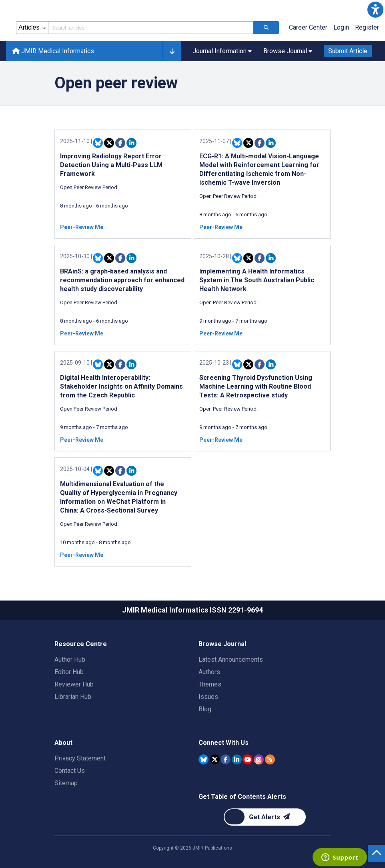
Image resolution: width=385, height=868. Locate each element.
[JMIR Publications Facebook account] (226, 759)
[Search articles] (266, 28)
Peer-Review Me (82, 227)
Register (367, 27)
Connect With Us (224, 743)
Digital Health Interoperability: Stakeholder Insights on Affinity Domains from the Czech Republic (121, 386)
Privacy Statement (80, 758)
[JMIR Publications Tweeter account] (215, 759)
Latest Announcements (231, 659)
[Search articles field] (151, 28)
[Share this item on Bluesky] (98, 143)
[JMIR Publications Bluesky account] (204, 759)
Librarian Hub (73, 697)
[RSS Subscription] (270, 759)
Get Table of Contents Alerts (242, 797)
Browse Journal (222, 644)
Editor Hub (69, 672)
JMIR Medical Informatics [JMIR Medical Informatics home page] (53, 51)
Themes (210, 684)
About (63, 743)
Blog (205, 709)
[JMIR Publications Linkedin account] (237, 759)
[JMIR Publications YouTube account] (248, 759)
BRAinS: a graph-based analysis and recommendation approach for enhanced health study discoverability (122, 280)
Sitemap (66, 783)
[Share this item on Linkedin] (131, 143)
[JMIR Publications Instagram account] (259, 759)
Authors (209, 672)
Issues (208, 697)
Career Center (308, 27)
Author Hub (70, 659)
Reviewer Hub (74, 684)
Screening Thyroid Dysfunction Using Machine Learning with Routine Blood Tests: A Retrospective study (256, 386)
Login (341, 27)
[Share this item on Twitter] (109, 143)
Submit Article (348, 51)
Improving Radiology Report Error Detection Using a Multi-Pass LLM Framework (111, 165)
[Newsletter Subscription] (265, 817)
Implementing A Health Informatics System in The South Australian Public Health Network (257, 280)
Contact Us (70, 771)
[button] (375, 10)
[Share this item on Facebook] (120, 143)
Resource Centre (81, 644)
